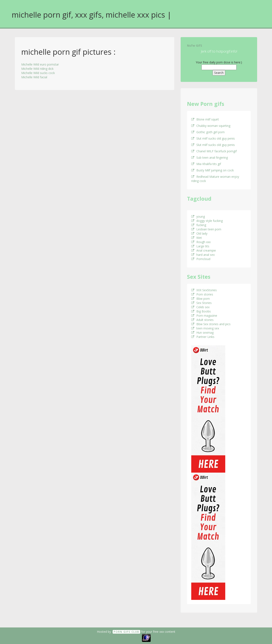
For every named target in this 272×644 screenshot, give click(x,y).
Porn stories (202, 294)
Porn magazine (204, 316)
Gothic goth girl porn (208, 132)
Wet (197, 238)
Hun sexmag (202, 332)
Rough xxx (201, 242)
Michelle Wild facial (34, 77)
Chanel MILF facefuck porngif (214, 151)
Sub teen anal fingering (210, 157)
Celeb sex (200, 307)
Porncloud (201, 259)
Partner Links (203, 337)
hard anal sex (203, 255)
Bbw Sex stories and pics (211, 324)
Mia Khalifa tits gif (206, 164)
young (198, 216)
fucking (199, 225)
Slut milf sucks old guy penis (213, 138)
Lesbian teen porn (206, 229)
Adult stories (202, 320)
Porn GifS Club (126, 632)
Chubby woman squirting (211, 126)
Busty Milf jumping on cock (212, 170)
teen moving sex (205, 328)
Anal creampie (204, 250)
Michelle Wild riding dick (37, 69)
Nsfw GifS (195, 45)
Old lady (199, 233)
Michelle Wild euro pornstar (40, 64)
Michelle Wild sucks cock (38, 73)
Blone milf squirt (205, 119)
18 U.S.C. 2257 (131, 638)
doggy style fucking (207, 221)
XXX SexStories (204, 290)
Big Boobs (201, 311)
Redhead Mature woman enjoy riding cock (215, 179)
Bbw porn (200, 299)
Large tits (200, 246)
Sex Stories (201, 303)
